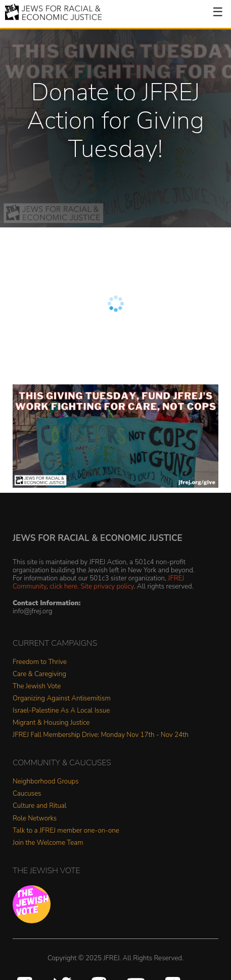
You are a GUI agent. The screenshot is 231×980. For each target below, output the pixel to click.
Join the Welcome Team (48, 843)
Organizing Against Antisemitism (62, 699)
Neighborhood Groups (46, 782)
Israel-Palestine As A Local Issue (61, 711)
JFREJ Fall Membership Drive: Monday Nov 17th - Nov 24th (101, 735)
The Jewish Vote (37, 687)
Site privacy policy (107, 586)
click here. (64, 586)
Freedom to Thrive (40, 662)
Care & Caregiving (39, 674)
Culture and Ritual (40, 806)
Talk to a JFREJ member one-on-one (66, 831)
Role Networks (35, 819)
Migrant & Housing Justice (51, 723)
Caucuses (27, 794)
